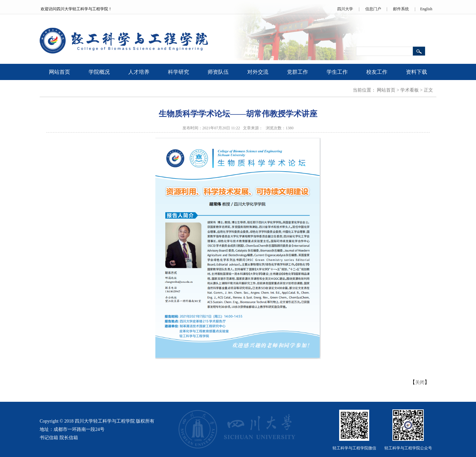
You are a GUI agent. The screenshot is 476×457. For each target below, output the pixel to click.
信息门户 (373, 9)
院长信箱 (69, 438)
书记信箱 (49, 438)
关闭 (420, 382)
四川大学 (345, 9)
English (426, 9)
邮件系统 (401, 9)
